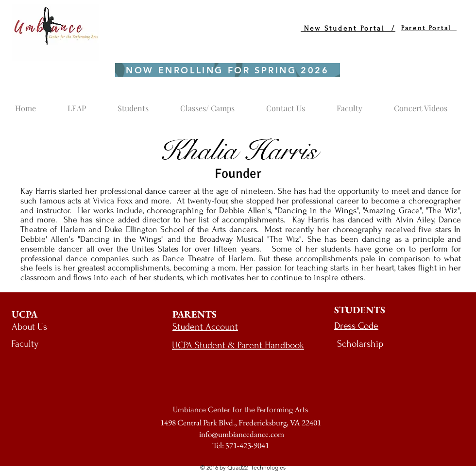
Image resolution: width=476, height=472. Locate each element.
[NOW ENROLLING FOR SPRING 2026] (228, 70)
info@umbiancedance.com (242, 434)
